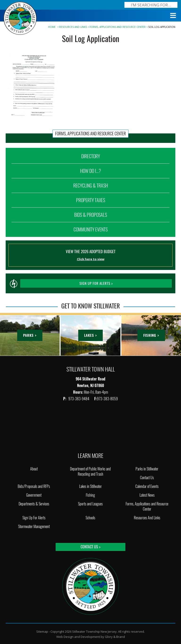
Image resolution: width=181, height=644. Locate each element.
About (34, 469)
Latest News (147, 495)
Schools (90, 518)
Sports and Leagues (90, 504)
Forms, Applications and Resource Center (118, 27)
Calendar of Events (147, 486)
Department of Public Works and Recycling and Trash (90, 471)
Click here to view (91, 259)
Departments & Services (34, 504)
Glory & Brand (115, 637)
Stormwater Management (34, 527)
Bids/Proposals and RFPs (34, 486)
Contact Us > (90, 547)
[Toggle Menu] (173, 16)
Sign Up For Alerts (34, 518)
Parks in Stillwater (147, 469)
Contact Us (147, 478)
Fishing (90, 495)
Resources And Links (73, 27)
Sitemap (42, 631)
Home (52, 27)
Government (34, 495)
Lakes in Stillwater (90, 486)
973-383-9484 (79, 399)
